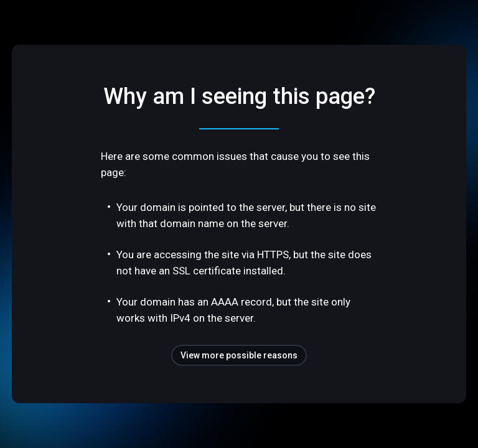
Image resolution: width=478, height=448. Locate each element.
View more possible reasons (239, 355)
